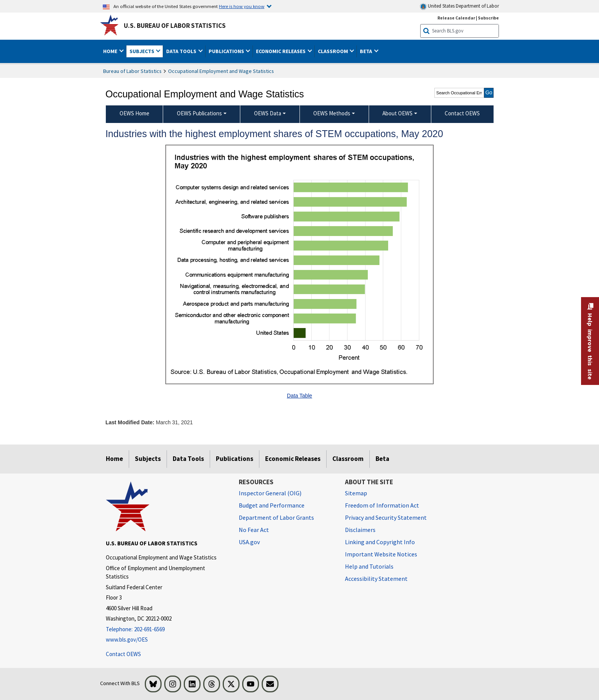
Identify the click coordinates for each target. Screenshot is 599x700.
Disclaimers (360, 530)
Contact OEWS (123, 654)
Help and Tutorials (369, 566)
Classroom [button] (333, 51)
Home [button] (111, 51)
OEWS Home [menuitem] (134, 113)
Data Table (299, 396)
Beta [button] (367, 51)
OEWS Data (268, 113)
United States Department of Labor (459, 6)
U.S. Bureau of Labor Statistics (175, 26)
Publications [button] (227, 51)
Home (114, 459)
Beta (382, 459)
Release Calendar (456, 18)
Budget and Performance (272, 505)
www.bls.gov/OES (127, 639)
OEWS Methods (332, 113)
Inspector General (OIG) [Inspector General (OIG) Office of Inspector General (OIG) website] (270, 493)
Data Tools (188, 459)
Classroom (348, 459)
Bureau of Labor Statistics (132, 71)
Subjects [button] (142, 51)
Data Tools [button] (182, 51)
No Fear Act (254, 530)
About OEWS (397, 113)
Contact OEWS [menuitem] (462, 113)
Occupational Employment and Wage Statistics (221, 71)
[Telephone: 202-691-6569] (167, 630)
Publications (235, 459)
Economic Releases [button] (281, 51)
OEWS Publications (199, 113)
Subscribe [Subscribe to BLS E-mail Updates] (488, 18)
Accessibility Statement (376, 579)
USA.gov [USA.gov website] (249, 542)
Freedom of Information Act (382, 505)
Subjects (148, 459)
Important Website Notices (381, 554)
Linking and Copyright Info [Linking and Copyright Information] (380, 542)
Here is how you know (242, 6)
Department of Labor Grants (276, 517)
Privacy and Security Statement (386, 517)
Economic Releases (293, 459)
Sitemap (356, 493)
